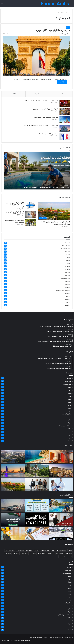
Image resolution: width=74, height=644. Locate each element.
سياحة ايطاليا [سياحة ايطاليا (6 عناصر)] (51, 554)
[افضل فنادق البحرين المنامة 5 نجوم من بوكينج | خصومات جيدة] (13, 470)
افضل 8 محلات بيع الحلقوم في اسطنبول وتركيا (45, 109)
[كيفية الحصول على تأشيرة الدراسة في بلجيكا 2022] (31, 223)
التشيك (67, 305)
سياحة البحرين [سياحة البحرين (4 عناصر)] (20, 550)
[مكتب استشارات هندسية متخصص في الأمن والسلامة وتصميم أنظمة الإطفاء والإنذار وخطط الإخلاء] (13, 534)
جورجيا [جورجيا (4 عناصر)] (36, 550)
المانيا (67, 261)
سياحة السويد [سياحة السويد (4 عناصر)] (68, 554)
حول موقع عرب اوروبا (27, 641)
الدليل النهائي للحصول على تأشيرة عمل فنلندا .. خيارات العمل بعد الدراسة (15, 205)
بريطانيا (67, 275)
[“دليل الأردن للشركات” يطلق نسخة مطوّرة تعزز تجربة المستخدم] (13, 520)
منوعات (67, 243)
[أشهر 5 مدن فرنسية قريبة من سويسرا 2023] (65, 120)
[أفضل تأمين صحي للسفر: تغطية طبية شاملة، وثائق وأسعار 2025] (37, 534)
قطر (67, 302)
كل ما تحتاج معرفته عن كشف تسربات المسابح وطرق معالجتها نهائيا (45, 188)
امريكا (67, 299)
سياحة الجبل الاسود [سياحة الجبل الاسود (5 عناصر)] (10, 550)
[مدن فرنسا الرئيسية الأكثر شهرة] (37, 56)
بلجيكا (67, 287)
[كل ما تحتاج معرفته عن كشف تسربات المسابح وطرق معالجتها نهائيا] (61, 506)
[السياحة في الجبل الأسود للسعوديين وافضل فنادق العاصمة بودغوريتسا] (13, 457)
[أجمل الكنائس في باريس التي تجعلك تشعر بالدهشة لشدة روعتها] (65, 128)
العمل (67, 264)
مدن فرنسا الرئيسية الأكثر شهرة (53, 30)
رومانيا (67, 267)
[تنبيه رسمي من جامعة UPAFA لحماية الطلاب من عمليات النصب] (37, 506)
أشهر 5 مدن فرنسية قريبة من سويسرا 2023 (46, 117)
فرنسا (68, 27)
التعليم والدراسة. (64, 278)
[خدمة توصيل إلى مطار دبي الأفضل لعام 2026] (13, 506)
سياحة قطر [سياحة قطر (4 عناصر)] (16, 554)
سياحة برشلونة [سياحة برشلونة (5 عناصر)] (42, 554)
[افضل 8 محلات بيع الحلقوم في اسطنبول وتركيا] (65, 112)
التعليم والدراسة (64, 249)
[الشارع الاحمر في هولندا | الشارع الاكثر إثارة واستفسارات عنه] (65, 103)
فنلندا (67, 296)
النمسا (67, 281)
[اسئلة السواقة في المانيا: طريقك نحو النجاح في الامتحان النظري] (61, 534)
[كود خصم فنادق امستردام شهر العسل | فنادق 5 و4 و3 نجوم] (61, 457)
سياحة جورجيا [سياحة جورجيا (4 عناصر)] (24, 554)
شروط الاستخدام (6, 641)
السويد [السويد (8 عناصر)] (70, 550)
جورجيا (67, 270)
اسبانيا (67, 284)
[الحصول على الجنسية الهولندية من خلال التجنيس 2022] (31, 215)
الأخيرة (37, 94)
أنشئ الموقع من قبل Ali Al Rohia (38, 638)
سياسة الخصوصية (16, 641)
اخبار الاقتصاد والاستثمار (62, 290)
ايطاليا (67, 293)
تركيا (67, 255)
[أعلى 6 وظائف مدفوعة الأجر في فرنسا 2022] (37, 484)
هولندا (67, 258)
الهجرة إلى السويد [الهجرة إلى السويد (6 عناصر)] (45, 550)
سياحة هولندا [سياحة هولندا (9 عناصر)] (8, 554)
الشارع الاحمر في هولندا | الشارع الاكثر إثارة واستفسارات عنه (41, 101)
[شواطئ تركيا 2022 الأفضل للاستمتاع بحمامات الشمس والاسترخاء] (37, 457)
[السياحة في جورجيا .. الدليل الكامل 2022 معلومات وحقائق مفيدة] (54, 211)
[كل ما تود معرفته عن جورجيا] (37, 470)
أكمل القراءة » (62, 82)
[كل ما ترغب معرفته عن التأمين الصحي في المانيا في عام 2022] (61, 484)
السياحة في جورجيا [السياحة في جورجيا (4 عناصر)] (61, 550)
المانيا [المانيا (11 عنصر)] (53, 550)
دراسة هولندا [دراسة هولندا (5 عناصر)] (29, 550)
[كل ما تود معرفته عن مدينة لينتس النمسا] (61, 470)
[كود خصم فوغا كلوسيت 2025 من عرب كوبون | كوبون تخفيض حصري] (37, 520)
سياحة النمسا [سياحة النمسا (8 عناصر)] (60, 554)
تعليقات (13, 94)
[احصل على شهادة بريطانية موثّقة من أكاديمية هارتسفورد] (61, 520)
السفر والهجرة (65, 246)
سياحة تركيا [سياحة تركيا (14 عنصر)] (33, 554)
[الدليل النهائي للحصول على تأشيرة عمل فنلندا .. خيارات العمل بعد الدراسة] (31, 206)
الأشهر (61, 94)
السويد (67, 272)
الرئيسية (67, 13)
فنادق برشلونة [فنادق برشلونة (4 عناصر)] (63, 557)
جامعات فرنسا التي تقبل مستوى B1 (48, 134)
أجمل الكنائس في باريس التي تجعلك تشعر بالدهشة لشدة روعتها (41, 126)
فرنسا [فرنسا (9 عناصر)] (70, 557)
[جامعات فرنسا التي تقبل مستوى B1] (65, 136)
